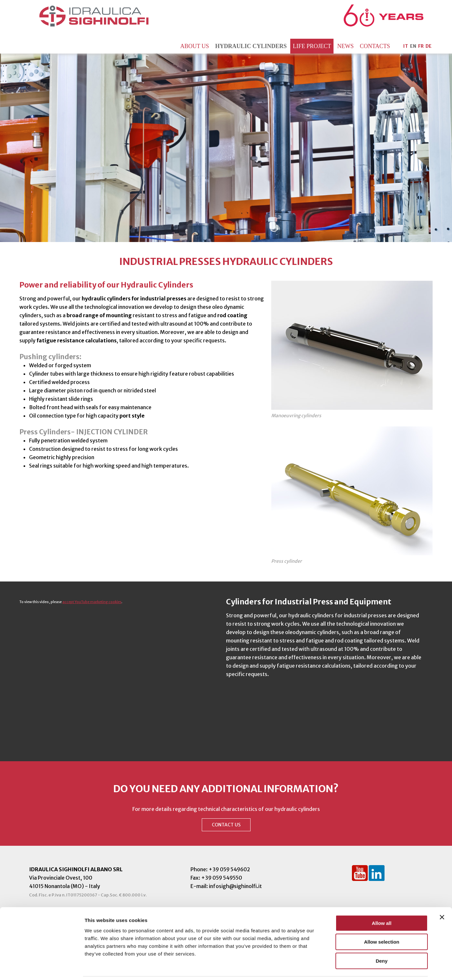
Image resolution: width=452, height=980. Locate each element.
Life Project (312, 46)
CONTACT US (226, 825)
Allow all (382, 901)
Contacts (375, 46)
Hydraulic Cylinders (251, 46)
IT (406, 46)
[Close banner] (442, 895)
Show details (339, 967)
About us (195, 46)
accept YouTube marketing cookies (92, 602)
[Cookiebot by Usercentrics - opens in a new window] (42, 967)
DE (429, 46)
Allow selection (381, 920)
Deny (382, 939)
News (345, 46)
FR (421, 46)
